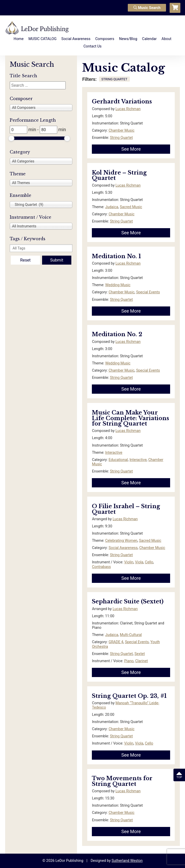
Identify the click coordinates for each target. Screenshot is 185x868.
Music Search (147, 8)
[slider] (11, 138)
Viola (139, 562)
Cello (149, 562)
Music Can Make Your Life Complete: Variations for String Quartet (130, 418)
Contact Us (92, 46)
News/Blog (128, 39)
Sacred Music (131, 207)
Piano (129, 661)
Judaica (112, 207)
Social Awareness (76, 39)
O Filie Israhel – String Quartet (126, 509)
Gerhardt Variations (122, 102)
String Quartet (121, 138)
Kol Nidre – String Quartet (119, 175)
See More (131, 149)
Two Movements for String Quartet (122, 781)
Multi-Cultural (131, 635)
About (167, 39)
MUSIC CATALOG (43, 39)
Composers (105, 39)
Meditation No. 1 (116, 256)
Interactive (114, 453)
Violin (129, 562)
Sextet (140, 654)
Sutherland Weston (127, 861)
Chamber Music (121, 131)
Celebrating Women (121, 541)
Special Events (148, 292)
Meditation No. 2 (117, 334)
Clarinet (142, 661)
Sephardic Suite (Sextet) (128, 601)
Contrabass (101, 567)
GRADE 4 (116, 642)
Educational (118, 460)
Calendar (149, 39)
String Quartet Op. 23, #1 (129, 696)
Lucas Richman (128, 109)
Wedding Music (118, 285)
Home (19, 39)
